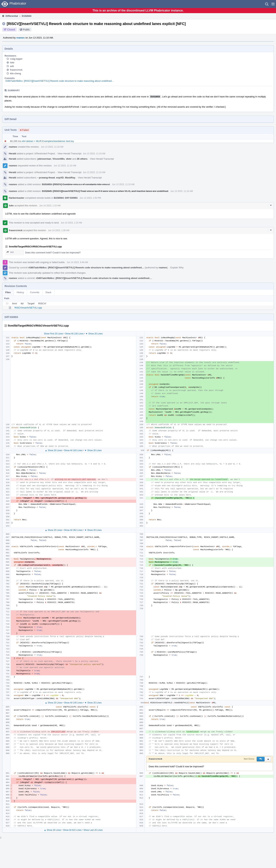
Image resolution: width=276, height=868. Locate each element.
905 (10, 252)
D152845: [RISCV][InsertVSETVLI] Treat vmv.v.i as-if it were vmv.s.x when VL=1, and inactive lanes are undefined (105, 191)
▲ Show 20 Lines (54, 450)
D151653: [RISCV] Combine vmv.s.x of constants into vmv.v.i (76, 184)
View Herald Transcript (70, 154)
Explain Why (177, 268)
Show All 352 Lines (73, 530)
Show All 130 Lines (74, 334)
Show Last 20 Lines (93, 830)
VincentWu (59, 159)
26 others (82, 159)
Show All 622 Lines (72, 830)
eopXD (60, 178)
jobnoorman (44, 159)
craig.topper (16, 59)
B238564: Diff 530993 (66, 198)
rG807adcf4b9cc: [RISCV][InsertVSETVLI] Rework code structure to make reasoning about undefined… (60, 81)
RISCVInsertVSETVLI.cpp (28, 308)
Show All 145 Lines (73, 703)
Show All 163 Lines (73, 450)
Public (26, 30)
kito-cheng (15, 73)
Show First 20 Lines (53, 334)
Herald (12, 154)
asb (12, 66)
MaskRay (70, 178)
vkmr (69, 159)
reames (21, 38)
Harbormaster (16, 198)
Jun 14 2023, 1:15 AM (50, 206)
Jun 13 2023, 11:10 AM (52, 147)
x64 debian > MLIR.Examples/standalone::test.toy (48, 141)
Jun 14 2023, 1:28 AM (59, 230)
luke (12, 62)
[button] (273, 4)
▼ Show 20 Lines (94, 334)
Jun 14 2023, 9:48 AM (77, 262)
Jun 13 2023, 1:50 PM (90, 198)
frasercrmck (16, 70)
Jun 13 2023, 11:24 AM (182, 191)
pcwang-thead (46, 178)
